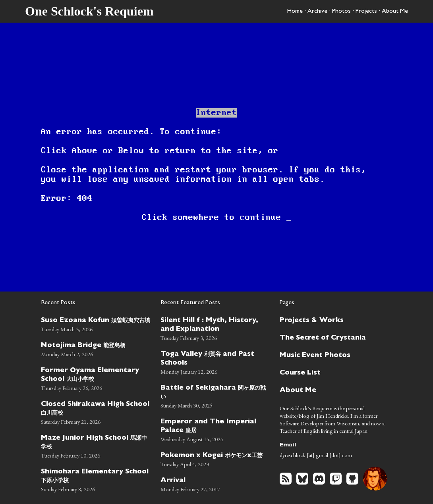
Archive (317, 12)
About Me (395, 12)
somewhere (196, 218)
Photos (341, 12)
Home (295, 12)
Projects (366, 12)
